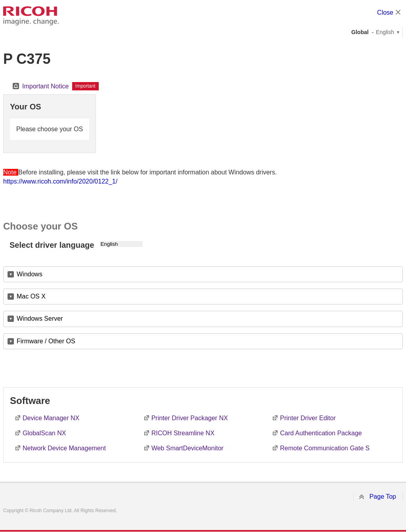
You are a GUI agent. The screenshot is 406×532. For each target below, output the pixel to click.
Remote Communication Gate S (325, 448)
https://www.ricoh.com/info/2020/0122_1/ (60, 181)
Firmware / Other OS (46, 341)
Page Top (383, 497)
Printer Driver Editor (308, 418)
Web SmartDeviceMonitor (188, 448)
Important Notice (45, 86)
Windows (30, 274)
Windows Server (40, 319)
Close (385, 12)
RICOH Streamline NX (183, 433)
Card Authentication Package (321, 433)
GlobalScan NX (44, 433)
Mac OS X (31, 296)
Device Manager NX (51, 418)
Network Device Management (64, 448)
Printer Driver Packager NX (190, 418)
